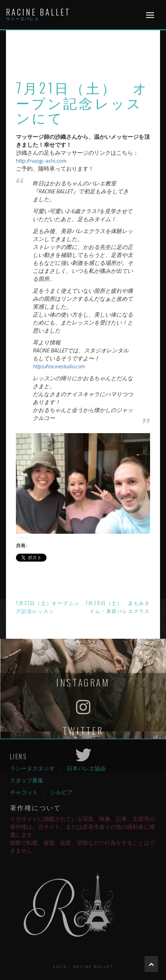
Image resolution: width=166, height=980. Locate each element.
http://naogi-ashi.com (41, 160)
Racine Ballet (38, 12)
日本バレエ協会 (86, 768)
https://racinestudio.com (59, 366)
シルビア (61, 792)
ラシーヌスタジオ (32, 768)
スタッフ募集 (27, 780)
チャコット (24, 792)
